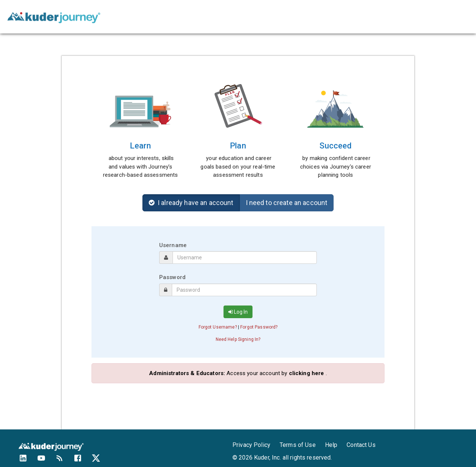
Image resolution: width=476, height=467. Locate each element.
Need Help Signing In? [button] (238, 339)
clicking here (307, 373)
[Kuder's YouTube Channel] (46, 461)
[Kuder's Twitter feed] (101, 461)
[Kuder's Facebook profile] (82, 461)
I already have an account (191, 203)
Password (172, 277)
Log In (238, 312)
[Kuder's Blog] (64, 461)
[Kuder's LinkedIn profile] (28, 461)
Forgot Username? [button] (218, 327)
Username (173, 245)
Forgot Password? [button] (259, 327)
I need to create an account (287, 203)
